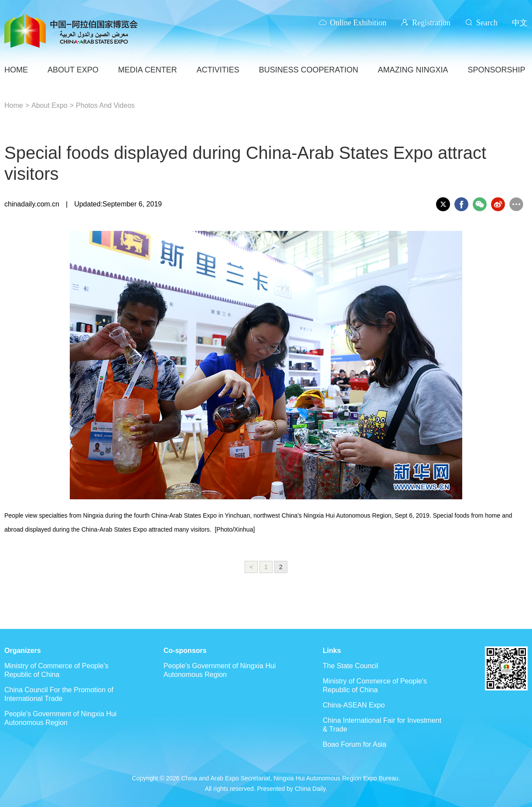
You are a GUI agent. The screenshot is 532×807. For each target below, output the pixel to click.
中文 (520, 22)
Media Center (148, 70)
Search (487, 22)
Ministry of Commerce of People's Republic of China (56, 670)
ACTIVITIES (218, 70)
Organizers (23, 651)
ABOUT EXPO (73, 70)
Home (14, 105)
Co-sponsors (185, 651)
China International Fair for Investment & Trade (382, 725)
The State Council (350, 666)
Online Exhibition (358, 22)
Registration (431, 22)
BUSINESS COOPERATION (309, 70)
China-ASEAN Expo (354, 705)
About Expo (49, 105)
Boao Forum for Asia (355, 744)
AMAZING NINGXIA (413, 70)
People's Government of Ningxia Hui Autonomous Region (60, 718)
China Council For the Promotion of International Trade (59, 694)
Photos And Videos (105, 105)
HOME (16, 70)
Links (332, 651)
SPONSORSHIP (496, 70)
